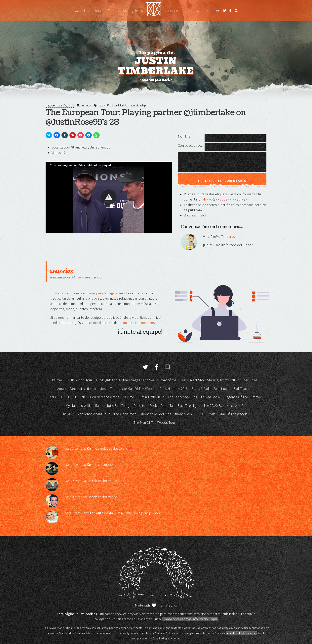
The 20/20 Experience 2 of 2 (223, 406)
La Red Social (211, 397)
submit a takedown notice (242, 633)
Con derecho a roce (105, 397)
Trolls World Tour (79, 380)
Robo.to (139, 406)
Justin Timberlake (154, 11)
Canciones (172, 11)
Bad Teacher (242, 389)
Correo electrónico (191, 146)
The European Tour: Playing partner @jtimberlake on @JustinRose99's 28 (146, 117)
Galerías (137, 11)
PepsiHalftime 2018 (174, 389)
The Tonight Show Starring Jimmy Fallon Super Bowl (218, 380)
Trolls (211, 414)
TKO (200, 414)
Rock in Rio (157, 406)
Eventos (87, 105)
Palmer (57, 380)
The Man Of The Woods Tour (154, 423)
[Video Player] (109, 197)
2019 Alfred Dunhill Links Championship (123, 105)
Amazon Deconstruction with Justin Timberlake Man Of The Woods (106, 389)
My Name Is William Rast (84, 406)
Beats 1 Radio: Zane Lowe (210, 389)
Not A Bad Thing (117, 406)
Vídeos (122, 11)
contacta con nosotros (138, 323)
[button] (109, 197)
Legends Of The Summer (243, 397)
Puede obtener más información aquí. (190, 619)
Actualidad (83, 11)
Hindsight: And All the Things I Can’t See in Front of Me (136, 380)
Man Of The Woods (233, 414)
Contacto (204, 11)
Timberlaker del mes (156, 414)
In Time (129, 397)
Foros (188, 11)
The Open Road (125, 414)
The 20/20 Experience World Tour (85, 414)
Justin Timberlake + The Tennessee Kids (167, 397)
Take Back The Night (185, 406)
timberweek (184, 414)
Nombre (184, 136)
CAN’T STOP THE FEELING (67, 397)
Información (104, 11)
